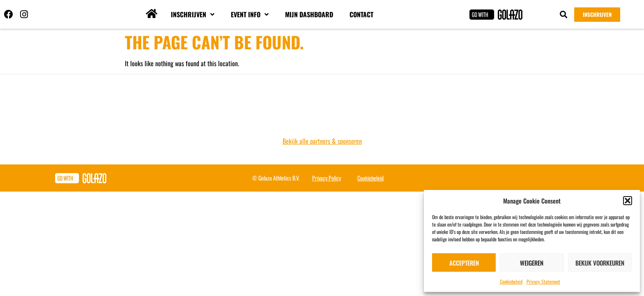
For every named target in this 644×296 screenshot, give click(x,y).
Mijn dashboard (309, 14)
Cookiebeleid (511, 281)
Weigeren (532, 263)
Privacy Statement (543, 281)
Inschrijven (193, 14)
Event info (250, 14)
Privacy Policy (327, 178)
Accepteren (464, 263)
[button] (628, 201)
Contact (361, 14)
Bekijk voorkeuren (600, 263)
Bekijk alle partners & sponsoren (322, 141)
